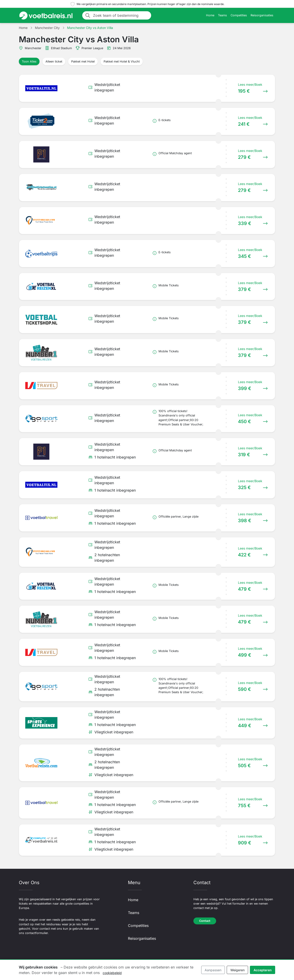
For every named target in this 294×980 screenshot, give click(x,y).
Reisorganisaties (262, 15)
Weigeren (237, 970)
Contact (205, 921)
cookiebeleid (112, 973)
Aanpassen (213, 970)
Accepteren (263, 970)
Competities (239, 15)
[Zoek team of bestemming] (121, 15)
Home (210, 15)
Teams (222, 15)
